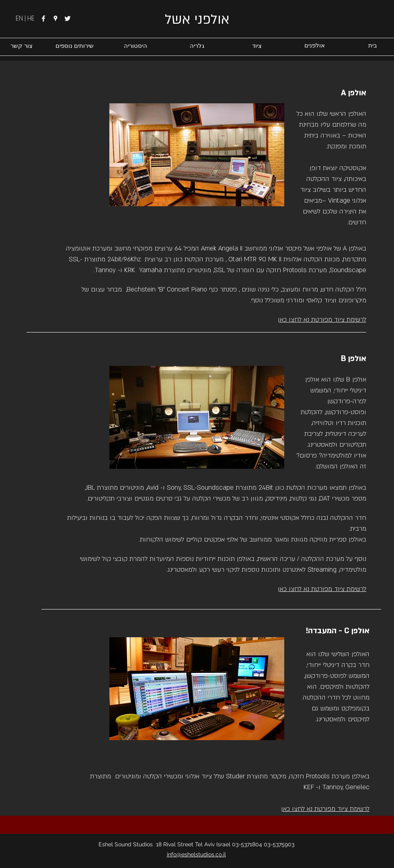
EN (20, 18)
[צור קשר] (22, 46)
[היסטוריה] (135, 46)
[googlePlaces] (55, 18)
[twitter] (68, 18)
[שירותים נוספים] (75, 46)
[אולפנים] (315, 46)
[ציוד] (257, 46)
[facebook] (43, 18)
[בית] (372, 46)
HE (31, 18)
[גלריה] (197, 46)
